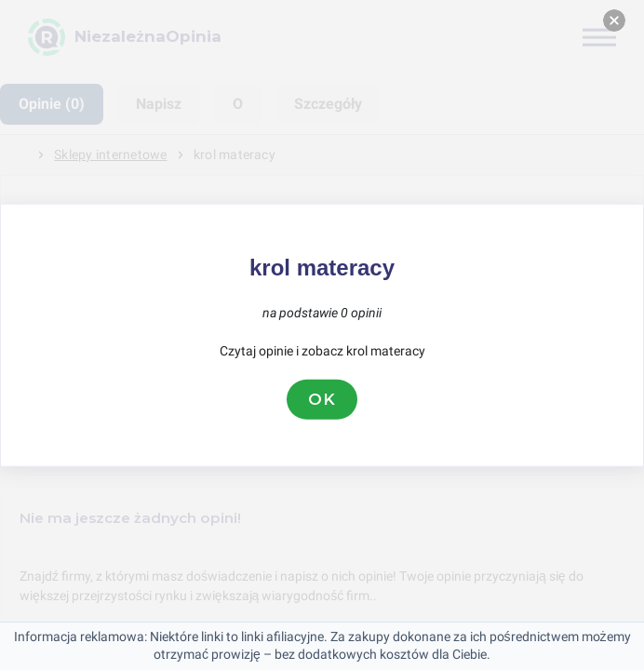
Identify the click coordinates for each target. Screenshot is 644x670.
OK (322, 399)
